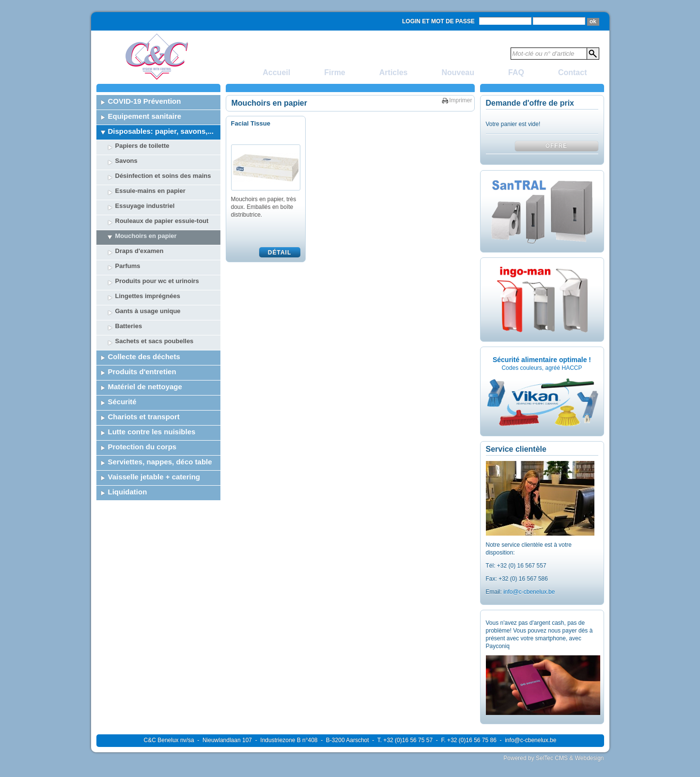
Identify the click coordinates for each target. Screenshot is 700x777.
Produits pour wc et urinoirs (157, 281)
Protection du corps (142, 447)
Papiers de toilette (142, 146)
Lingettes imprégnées (148, 296)
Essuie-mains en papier (150, 191)
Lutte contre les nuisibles (152, 432)
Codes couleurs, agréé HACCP (542, 368)
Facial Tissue (251, 123)
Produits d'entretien (142, 372)
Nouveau (458, 72)
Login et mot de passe (438, 21)
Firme (335, 72)
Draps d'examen (140, 251)
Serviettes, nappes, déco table (160, 462)
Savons (126, 161)
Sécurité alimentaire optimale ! (542, 360)
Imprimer (460, 100)
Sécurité (122, 402)
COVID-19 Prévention (145, 101)
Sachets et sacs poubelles (155, 341)
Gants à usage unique (148, 311)
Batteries (129, 326)
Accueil (276, 72)
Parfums (128, 266)
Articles (394, 72)
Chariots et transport (144, 417)
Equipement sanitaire (145, 116)
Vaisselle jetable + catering (154, 477)
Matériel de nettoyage (145, 387)
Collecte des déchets (144, 357)
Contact (573, 72)
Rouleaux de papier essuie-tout (162, 221)
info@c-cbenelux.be (529, 592)
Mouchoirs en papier (146, 236)
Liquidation (128, 492)
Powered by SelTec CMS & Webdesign (553, 758)
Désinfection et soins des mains (163, 176)
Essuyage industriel (145, 206)
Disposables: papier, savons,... (161, 131)
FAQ (516, 72)
